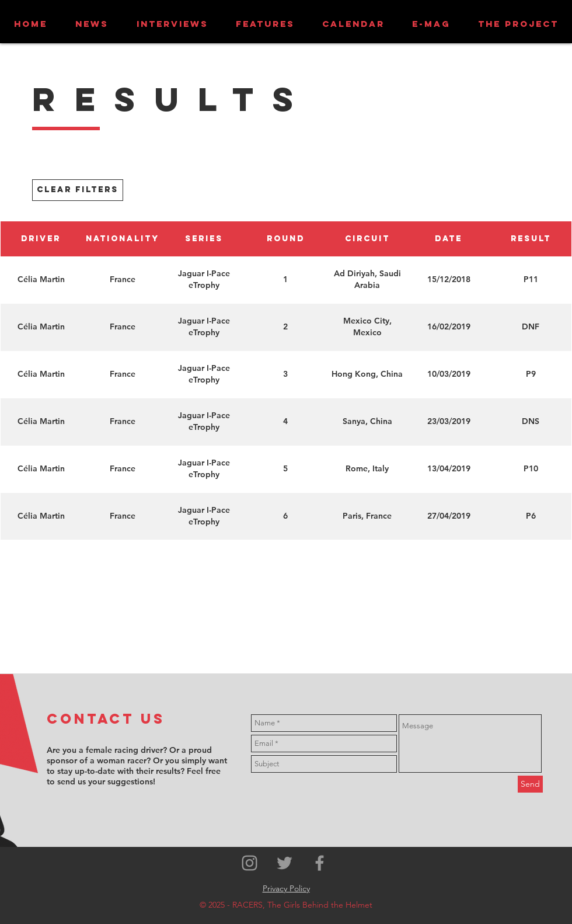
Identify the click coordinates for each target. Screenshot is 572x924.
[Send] (530, 784)
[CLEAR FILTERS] (78, 190)
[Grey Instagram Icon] (250, 863)
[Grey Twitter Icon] (285, 863)
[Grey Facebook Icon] (320, 863)
